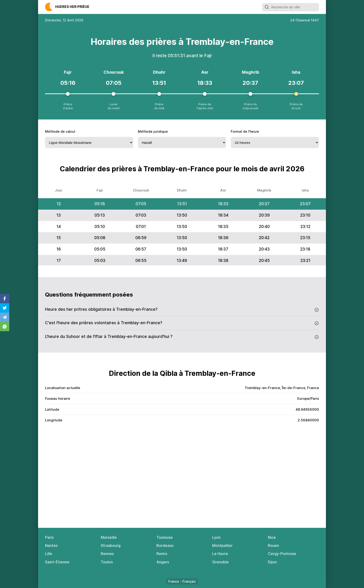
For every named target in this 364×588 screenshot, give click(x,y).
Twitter (5, 308)
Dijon (272, 562)
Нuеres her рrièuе (72, 7)
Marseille (109, 537)
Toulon (107, 562)
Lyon (216, 537)
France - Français (182, 581)
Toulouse (165, 537)
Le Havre (220, 554)
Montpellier (222, 545)
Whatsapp (5, 327)
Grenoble (220, 562)
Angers (163, 562)
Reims (162, 554)
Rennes (107, 554)
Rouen (273, 545)
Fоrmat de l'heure (245, 131)
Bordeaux (165, 545)
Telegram (5, 317)
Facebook (5, 299)
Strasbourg (111, 545)
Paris (49, 537)
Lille (49, 554)
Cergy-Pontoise (282, 554)
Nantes (51, 545)
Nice (272, 537)
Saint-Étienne (57, 562)
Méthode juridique (153, 131)
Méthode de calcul (60, 131)
